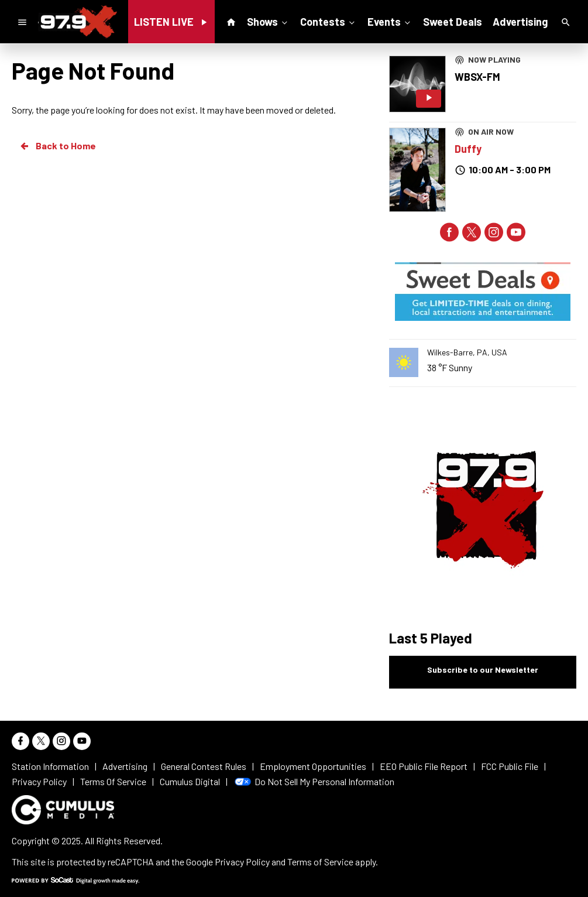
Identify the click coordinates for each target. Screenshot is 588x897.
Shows (268, 21)
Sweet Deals (453, 22)
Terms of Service (320, 862)
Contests (329, 21)
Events (390, 21)
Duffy (468, 149)
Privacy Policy (242, 862)
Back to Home (57, 146)
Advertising (520, 22)
